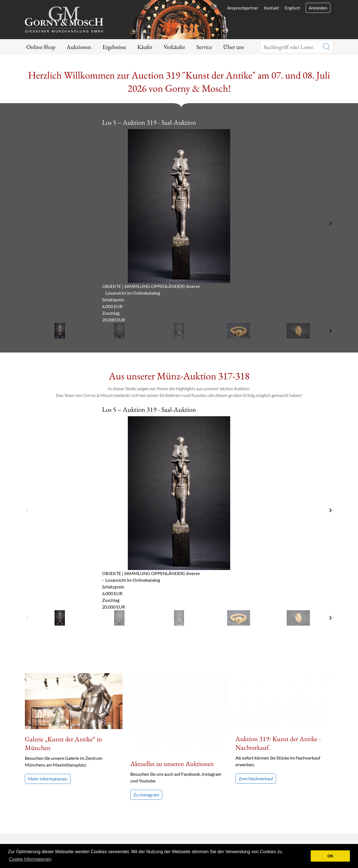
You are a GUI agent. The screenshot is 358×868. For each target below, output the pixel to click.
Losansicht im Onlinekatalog (133, 293)
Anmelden (318, 8)
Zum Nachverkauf (256, 723)
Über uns (234, 47)
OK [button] (330, 856)
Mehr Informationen (48, 779)
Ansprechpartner (243, 8)
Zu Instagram (146, 714)
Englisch (292, 8)
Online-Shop (41, 47)
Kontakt (272, 8)
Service (204, 47)
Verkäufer (174, 47)
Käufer (145, 47)
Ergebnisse (114, 47)
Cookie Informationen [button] (30, 859)
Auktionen (79, 47)
